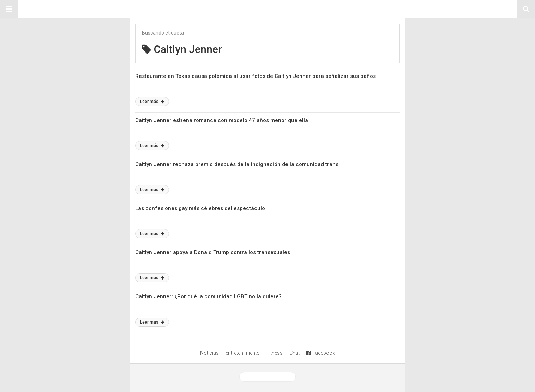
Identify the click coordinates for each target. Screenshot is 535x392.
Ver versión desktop (267, 377)
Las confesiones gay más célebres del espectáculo (200, 208)
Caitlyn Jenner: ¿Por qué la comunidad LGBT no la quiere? (208, 296)
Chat (294, 353)
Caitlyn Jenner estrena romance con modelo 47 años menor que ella (222, 120)
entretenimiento (243, 353)
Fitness (275, 353)
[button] (9, 9)
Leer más (152, 102)
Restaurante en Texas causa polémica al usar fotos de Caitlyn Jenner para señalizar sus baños (256, 76)
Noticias (209, 353)
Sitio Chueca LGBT (267, 9)
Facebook (321, 353)
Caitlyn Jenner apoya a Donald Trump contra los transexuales (213, 252)
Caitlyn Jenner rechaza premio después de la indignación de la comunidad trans (237, 164)
